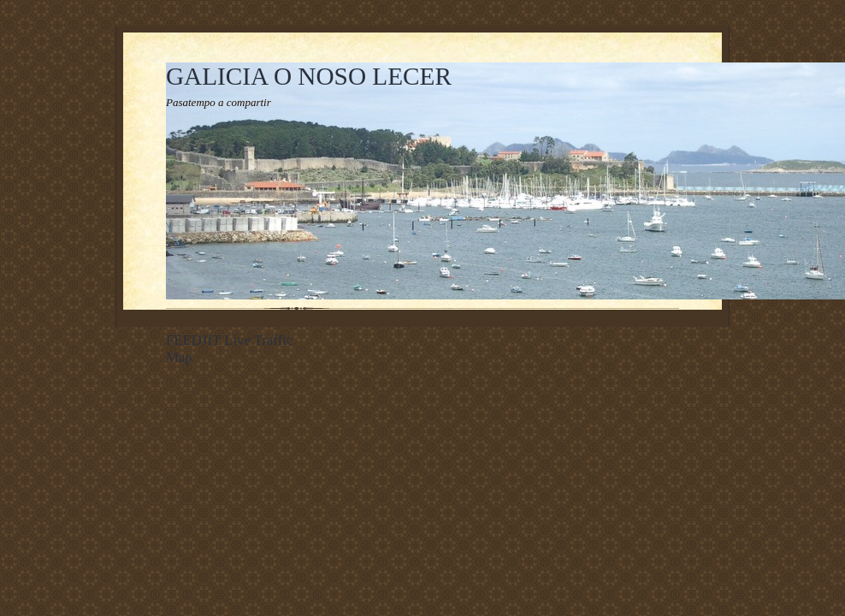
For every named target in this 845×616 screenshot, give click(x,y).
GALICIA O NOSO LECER (309, 76)
